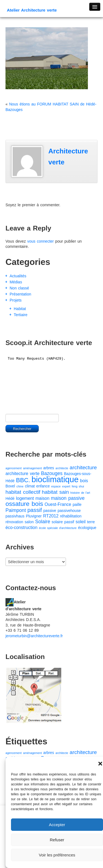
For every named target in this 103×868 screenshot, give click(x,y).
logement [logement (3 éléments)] (25, 498)
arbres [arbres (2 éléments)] (49, 468)
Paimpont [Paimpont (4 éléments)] (16, 510)
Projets (16, 300)
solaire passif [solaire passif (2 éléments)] (63, 522)
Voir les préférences (57, 855)
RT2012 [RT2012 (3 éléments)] (51, 516)
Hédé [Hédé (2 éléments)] (10, 499)
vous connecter (40, 241)
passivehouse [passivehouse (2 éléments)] (69, 511)
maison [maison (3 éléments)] (42, 498)
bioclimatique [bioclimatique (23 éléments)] (55, 479)
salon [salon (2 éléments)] (29, 522)
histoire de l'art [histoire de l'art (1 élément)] (80, 493)
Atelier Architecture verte (32, 10)
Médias (16, 282)
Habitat (20, 309)
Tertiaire (21, 315)
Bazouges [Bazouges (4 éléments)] (52, 473)
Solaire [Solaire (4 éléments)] (43, 522)
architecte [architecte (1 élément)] (62, 468)
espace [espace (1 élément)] (56, 486)
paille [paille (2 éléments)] (77, 505)
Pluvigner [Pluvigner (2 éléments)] (34, 516)
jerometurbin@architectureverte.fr (34, 636)
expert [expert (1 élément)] (66, 486)
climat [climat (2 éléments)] (30, 486)
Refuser (57, 840)
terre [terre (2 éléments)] (91, 522)
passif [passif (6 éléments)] (35, 510)
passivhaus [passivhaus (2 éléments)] (15, 516)
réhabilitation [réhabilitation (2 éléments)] (71, 516)
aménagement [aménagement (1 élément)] (32, 468)
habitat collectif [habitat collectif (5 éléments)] (23, 492)
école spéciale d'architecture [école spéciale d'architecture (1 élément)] (58, 528)
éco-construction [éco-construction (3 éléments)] (21, 527)
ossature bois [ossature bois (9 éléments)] (24, 504)
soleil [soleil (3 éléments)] (80, 522)
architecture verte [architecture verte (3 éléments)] (23, 474)
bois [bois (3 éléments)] (84, 481)
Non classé (19, 288)
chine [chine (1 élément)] (20, 486)
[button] (100, 764)
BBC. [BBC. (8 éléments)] (23, 480)
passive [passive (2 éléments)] (50, 511)
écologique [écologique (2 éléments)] (87, 528)
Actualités (18, 276)
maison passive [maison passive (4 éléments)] (68, 498)
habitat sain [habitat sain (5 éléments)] (55, 492)
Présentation (20, 294)
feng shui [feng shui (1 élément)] (78, 486)
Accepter (57, 825)
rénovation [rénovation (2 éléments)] (14, 522)
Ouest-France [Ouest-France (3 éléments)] (58, 504)
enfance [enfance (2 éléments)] (43, 486)
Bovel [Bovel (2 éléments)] (10, 486)
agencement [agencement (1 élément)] (14, 468)
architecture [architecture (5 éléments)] (83, 467)
